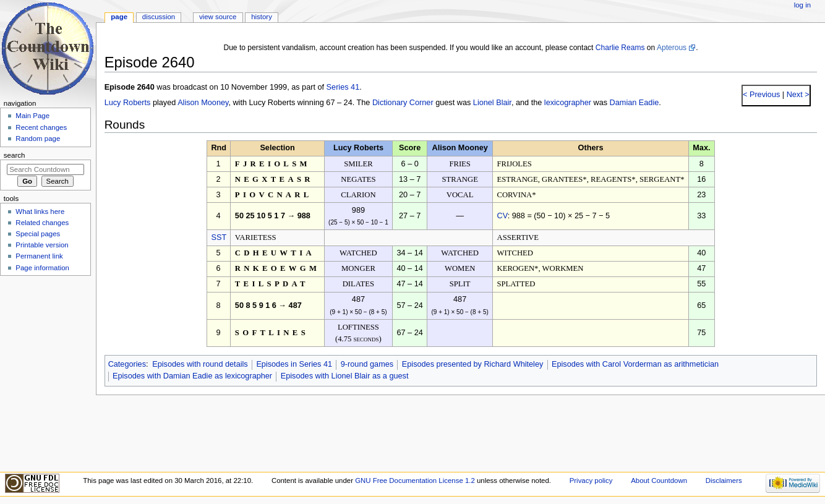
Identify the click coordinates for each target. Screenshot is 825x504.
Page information (42, 268)
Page (119, 17)
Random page (38, 139)
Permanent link (39, 256)
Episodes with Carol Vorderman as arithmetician (635, 364)
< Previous (761, 95)
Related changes (42, 223)
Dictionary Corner (403, 103)
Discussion (159, 17)
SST (219, 237)
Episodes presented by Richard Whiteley (473, 364)
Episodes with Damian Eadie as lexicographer (192, 376)
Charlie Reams (620, 48)
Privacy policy (591, 481)
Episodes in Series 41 (294, 364)
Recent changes (41, 127)
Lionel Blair (492, 103)
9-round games (367, 364)
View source (218, 17)
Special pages (38, 234)
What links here (40, 211)
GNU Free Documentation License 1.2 (415, 481)
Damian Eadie (635, 103)
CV (502, 216)
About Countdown (659, 481)
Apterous (672, 48)
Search (15, 155)
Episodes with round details (200, 364)
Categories (127, 364)
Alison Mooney (203, 103)
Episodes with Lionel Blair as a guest (345, 376)
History (262, 17)
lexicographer (568, 103)
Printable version (42, 245)
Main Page (32, 116)
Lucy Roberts (128, 103)
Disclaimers (724, 481)
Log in (802, 5)
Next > (797, 95)
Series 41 (343, 87)
